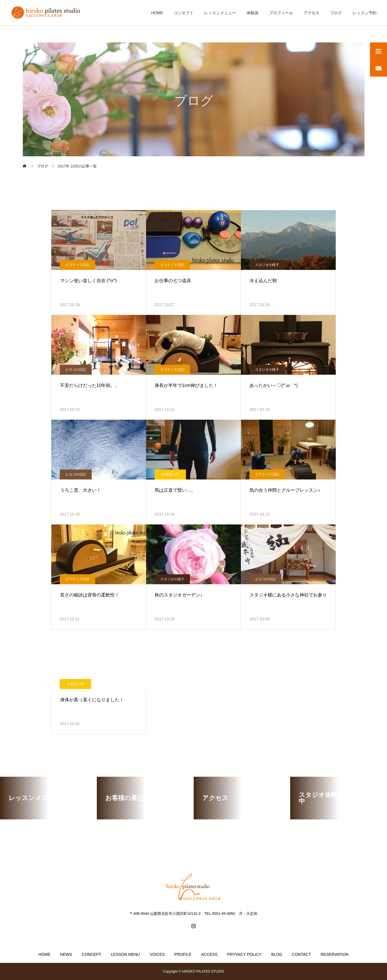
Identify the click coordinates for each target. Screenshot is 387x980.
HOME (157, 13)
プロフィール (281, 13)
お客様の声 (170, 474)
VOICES (157, 954)
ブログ (336, 13)
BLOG (277, 954)
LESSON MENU (125, 954)
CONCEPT (91, 954)
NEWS (66, 954)
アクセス (312, 13)
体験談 (253, 13)
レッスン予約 (365, 13)
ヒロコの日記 (76, 370)
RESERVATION (335, 954)
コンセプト (184, 13)
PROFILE (183, 954)
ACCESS (209, 954)
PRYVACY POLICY (244, 954)
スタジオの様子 (267, 265)
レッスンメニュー (220, 13)
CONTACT (301, 954)
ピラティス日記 (77, 265)
